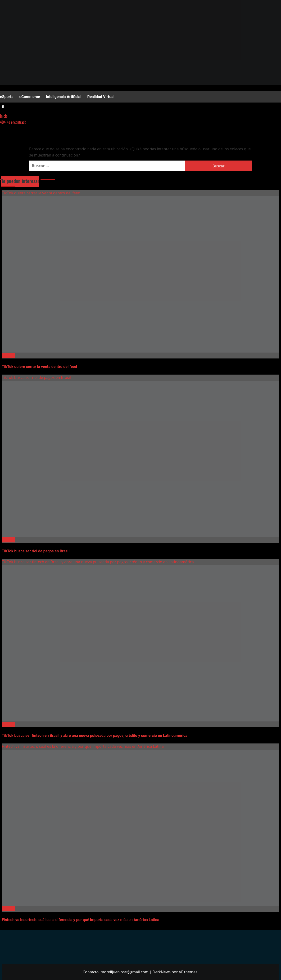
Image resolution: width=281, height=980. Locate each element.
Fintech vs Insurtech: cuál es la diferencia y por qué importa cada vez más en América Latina (83, 746)
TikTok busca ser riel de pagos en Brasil (36, 377)
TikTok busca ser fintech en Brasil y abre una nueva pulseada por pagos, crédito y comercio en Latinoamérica (98, 562)
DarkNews (162, 972)
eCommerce (29, 97)
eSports (7, 97)
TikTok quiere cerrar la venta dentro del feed (41, 193)
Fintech (8, 355)
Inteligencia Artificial (64, 97)
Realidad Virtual (101, 97)
